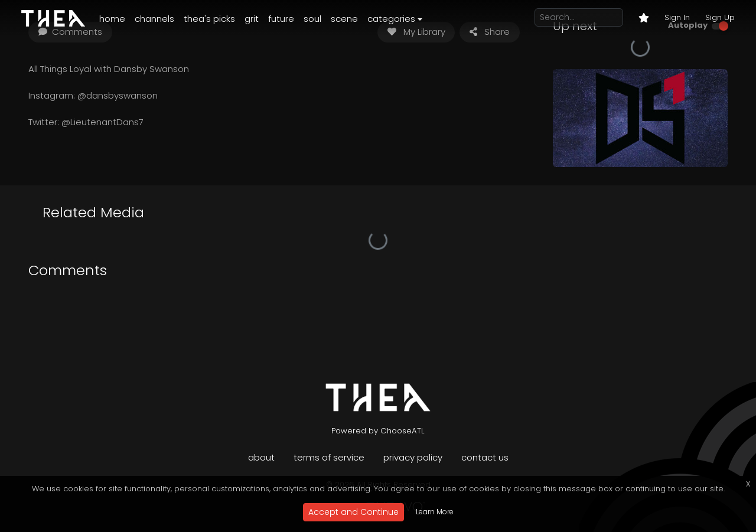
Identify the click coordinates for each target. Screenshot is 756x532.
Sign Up (720, 17)
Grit (252, 19)
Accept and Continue (353, 512)
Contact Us (485, 457)
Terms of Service (329, 457)
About (261, 457)
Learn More (435, 512)
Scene (344, 19)
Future (281, 19)
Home (112, 19)
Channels (154, 19)
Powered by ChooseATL (378, 431)
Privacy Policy (413, 457)
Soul (312, 19)
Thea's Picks (209, 19)
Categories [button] (391, 19)
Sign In (677, 17)
